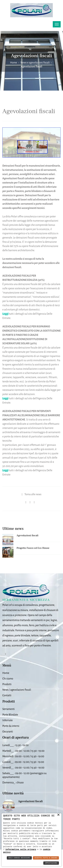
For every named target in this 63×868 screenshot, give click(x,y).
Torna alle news (33, 494)
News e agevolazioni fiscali (35, 63)
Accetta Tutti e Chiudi (46, 858)
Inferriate (7, 720)
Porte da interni (11, 726)
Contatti (7, 695)
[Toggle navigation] (57, 24)
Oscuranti (8, 732)
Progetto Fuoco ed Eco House (33, 548)
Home (14, 63)
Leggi (5, 470)
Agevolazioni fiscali (27, 535)
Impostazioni (51, 863)
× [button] (58, 818)
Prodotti (7, 684)
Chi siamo (8, 679)
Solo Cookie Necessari (19, 858)
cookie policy (34, 852)
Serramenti (9, 709)
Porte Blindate (10, 715)
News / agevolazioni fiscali (17, 690)
